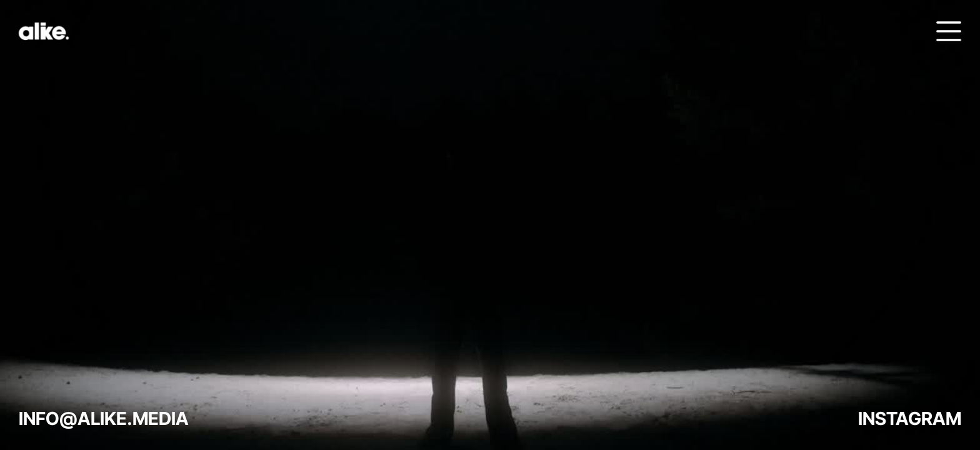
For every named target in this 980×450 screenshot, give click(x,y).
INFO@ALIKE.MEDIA (104, 418)
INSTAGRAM (910, 418)
